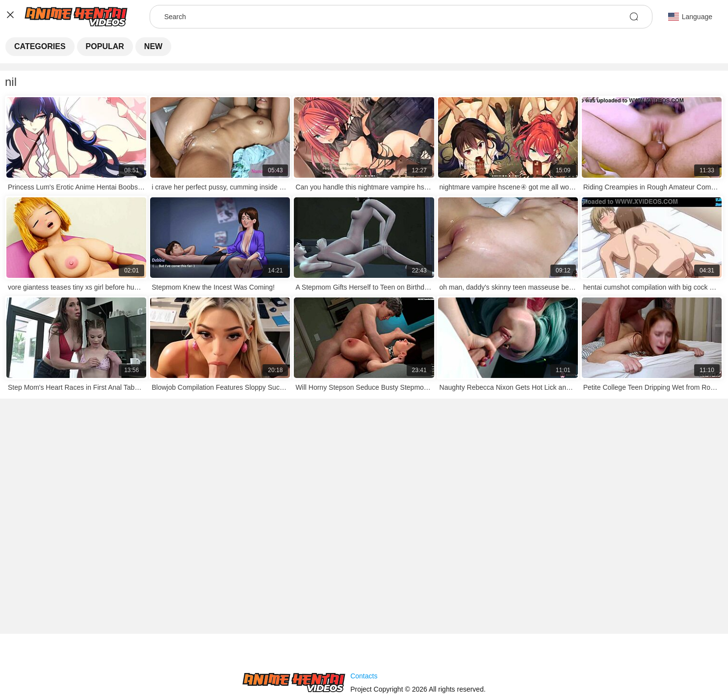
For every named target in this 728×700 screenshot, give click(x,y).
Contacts (364, 676)
